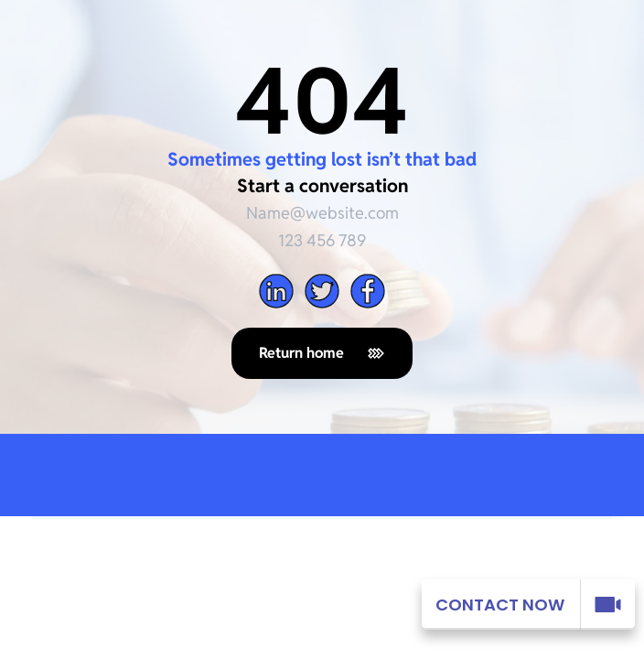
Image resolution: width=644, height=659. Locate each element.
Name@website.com (322, 213)
